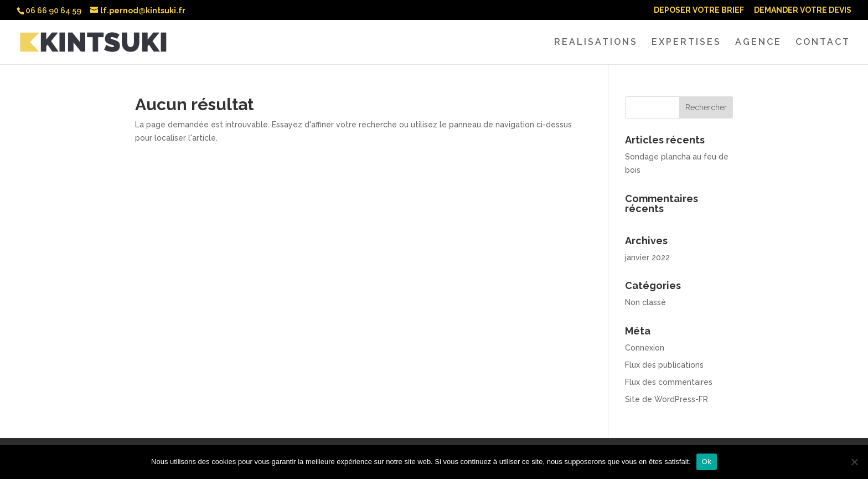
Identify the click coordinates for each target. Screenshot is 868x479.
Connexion (645, 348)
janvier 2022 (647, 257)
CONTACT (823, 43)
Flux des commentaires (669, 382)
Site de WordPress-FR (666, 399)
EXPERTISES (686, 43)
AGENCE (758, 43)
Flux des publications (664, 365)
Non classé (645, 302)
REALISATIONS (596, 43)
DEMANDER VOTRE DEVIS (803, 10)
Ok (707, 462)
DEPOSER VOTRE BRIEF (699, 10)
